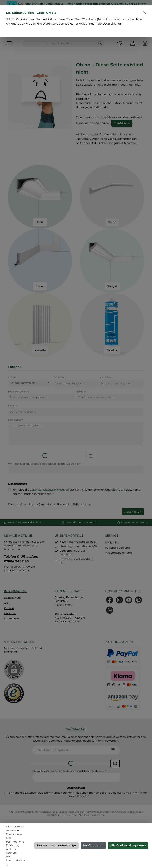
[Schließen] (145, 13)
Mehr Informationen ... (15, 860)
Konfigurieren (93, 845)
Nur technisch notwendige (57, 845)
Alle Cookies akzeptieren (128, 845)
